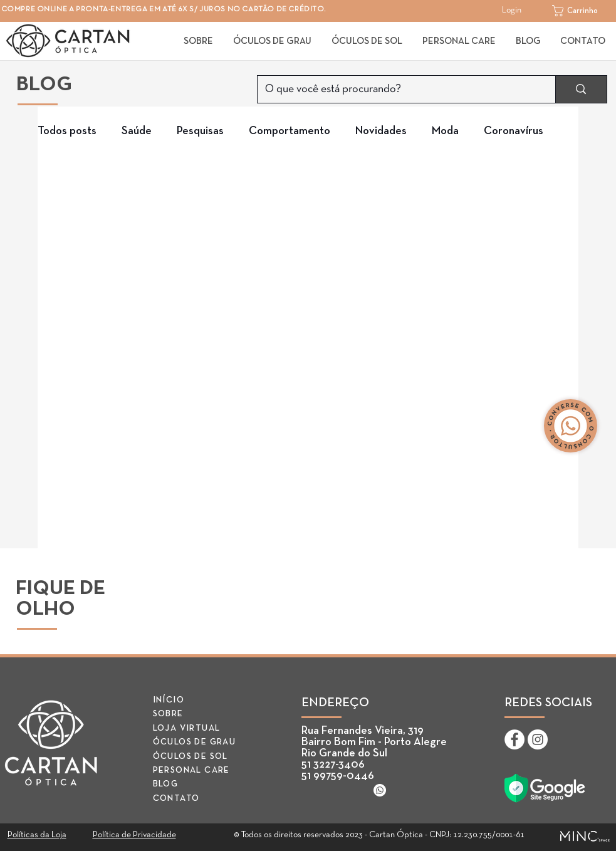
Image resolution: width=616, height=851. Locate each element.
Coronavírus (514, 131)
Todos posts (67, 131)
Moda (445, 131)
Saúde (137, 131)
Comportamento (290, 131)
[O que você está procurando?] (397, 89)
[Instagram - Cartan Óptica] (538, 739)
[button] (582, 11)
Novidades (381, 131)
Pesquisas (200, 131)
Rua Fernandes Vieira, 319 (363, 731)
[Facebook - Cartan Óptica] (514, 739)
